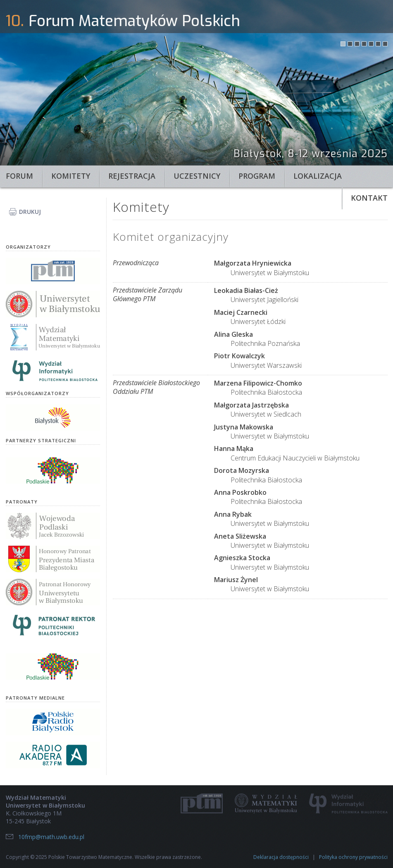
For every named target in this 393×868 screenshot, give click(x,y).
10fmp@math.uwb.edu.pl (51, 837)
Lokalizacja (318, 176)
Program (257, 176)
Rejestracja (132, 176)
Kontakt (369, 198)
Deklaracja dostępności (281, 857)
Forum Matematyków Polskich (134, 21)
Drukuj (30, 212)
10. (15, 21)
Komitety (71, 176)
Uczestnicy (197, 176)
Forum (19, 176)
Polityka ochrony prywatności (353, 857)
